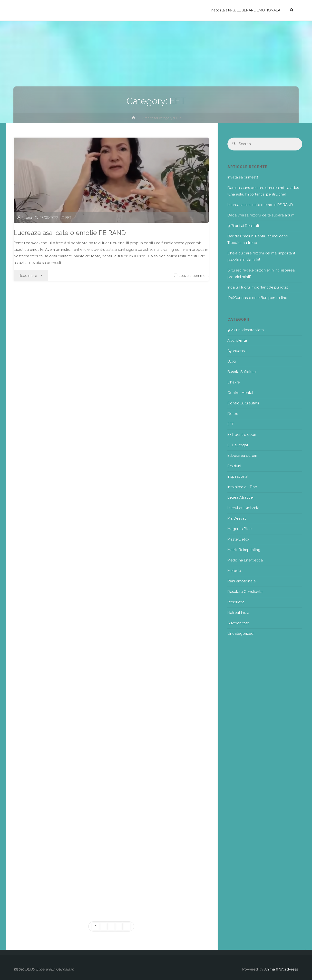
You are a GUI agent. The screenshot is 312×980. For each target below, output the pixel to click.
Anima (269, 969)
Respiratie (236, 602)
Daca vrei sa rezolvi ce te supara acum (261, 215)
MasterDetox (238, 539)
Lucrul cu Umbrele (243, 508)
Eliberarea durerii (242, 456)
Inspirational (238, 476)
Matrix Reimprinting (244, 550)
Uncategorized (240, 634)
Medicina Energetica (245, 560)
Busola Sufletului (242, 372)
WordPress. (289, 969)
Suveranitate (238, 623)
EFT (68, 218)
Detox (233, 414)
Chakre (234, 382)
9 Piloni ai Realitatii (244, 226)
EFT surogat (238, 445)
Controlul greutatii (243, 403)
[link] (292, 11)
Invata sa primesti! (243, 177)
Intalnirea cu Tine (242, 487)
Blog (232, 361)
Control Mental (240, 393)
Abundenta (237, 340)
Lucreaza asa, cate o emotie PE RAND (70, 233)
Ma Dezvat (237, 518)
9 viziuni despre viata (246, 330)
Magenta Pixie (239, 529)
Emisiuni (234, 466)
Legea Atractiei (240, 497)
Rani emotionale (242, 581)
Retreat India (238, 613)
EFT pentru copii (242, 435)
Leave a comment (194, 276)
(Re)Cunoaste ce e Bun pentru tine (257, 298)
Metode (234, 571)
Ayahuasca (237, 351)
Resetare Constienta (245, 592)
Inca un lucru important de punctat (258, 287)
